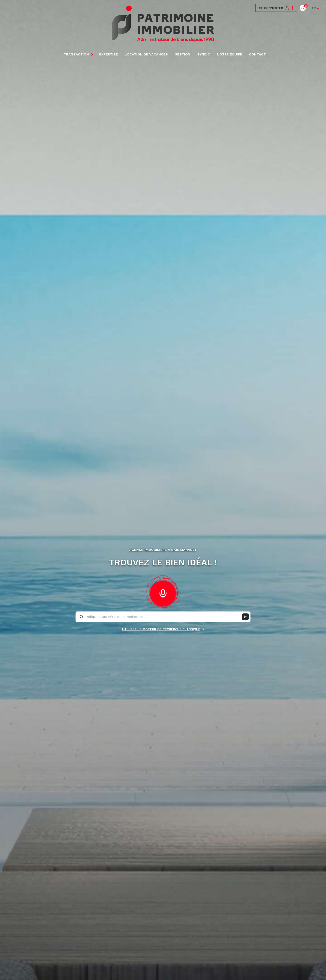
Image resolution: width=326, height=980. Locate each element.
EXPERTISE (109, 54)
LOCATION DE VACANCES (146, 54)
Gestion (183, 54)
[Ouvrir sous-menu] (92, 55)
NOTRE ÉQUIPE (230, 54)
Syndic (204, 54)
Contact (257, 54)
